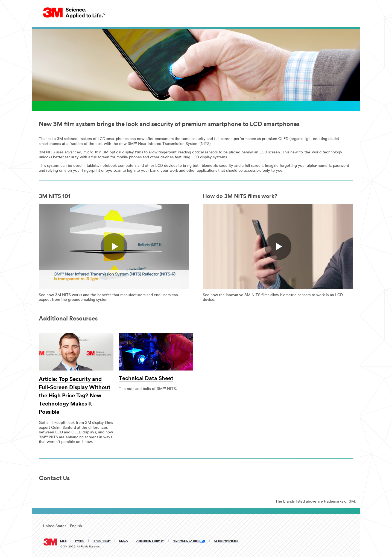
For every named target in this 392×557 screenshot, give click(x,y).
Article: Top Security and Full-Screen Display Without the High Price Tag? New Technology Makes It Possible (75, 396)
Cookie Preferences (226, 541)
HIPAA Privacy (102, 541)
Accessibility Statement (150, 541)
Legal (63, 541)
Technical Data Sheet (146, 379)
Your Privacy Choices (186, 541)
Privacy (80, 541)
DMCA (123, 541)
